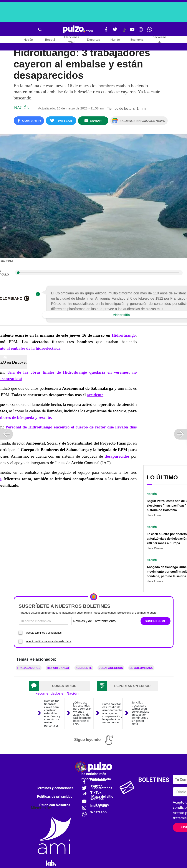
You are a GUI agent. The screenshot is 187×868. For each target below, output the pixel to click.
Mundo (115, 40)
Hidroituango (58, 668)
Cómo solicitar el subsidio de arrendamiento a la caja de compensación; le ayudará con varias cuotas (112, 713)
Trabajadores (29, 668)
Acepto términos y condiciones (44, 633)
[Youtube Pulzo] (132, 31)
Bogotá (50, 40)
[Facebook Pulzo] (106, 31)
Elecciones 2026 (72, 40)
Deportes (93, 40)
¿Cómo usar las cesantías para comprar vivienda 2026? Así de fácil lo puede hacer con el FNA (82, 713)
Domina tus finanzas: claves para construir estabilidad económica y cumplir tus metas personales (52, 713)
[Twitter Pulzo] (115, 31)
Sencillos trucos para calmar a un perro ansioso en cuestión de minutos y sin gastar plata (140, 713)
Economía (137, 40)
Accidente (84, 668)
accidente (95, 395)
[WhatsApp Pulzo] (150, 31)
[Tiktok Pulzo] (124, 32)
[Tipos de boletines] (120, 621)
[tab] (60, 686)
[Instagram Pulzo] (141, 31)
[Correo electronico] (43, 621)
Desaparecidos (111, 668)
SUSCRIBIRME (156, 621)
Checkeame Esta (159, 40)
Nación (28, 40)
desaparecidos (117, 456)
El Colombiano (141, 668)
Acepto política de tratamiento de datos (49, 641)
